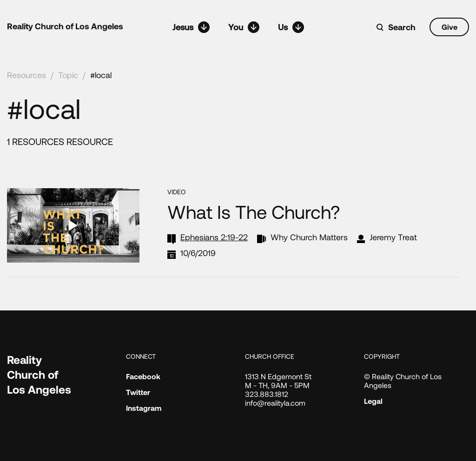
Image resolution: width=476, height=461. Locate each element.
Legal (373, 401)
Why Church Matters (309, 244)
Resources (26, 75)
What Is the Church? (254, 218)
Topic (68, 75)
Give (450, 27)
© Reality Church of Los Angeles (403, 381)
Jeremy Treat (393, 244)
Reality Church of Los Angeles (65, 26)
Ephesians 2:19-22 (214, 244)
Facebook (143, 376)
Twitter (138, 392)
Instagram (144, 408)
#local (101, 75)
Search (402, 27)
